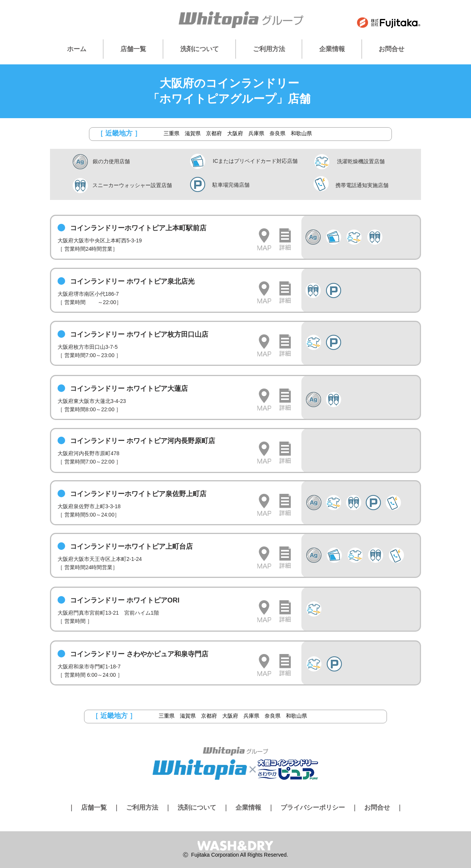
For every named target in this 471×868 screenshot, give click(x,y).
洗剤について (197, 808)
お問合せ (377, 808)
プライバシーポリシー (313, 808)
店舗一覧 (94, 808)
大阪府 (235, 133)
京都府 (214, 133)
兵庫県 (256, 133)
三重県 (172, 133)
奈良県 (278, 133)
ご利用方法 (142, 808)
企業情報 (248, 808)
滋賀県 (193, 133)
